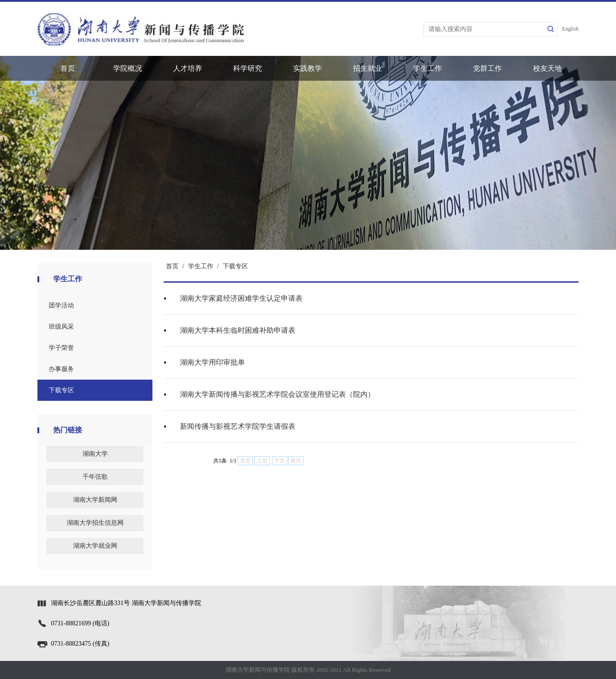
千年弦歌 (95, 477)
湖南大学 (95, 454)
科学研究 (248, 68)
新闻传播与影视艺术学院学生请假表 (238, 426)
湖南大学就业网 (95, 546)
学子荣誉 (61, 348)
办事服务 (61, 369)
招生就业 (368, 68)
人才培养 (188, 68)
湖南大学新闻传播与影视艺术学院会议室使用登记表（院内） (277, 394)
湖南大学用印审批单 (212, 362)
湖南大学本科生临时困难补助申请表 (238, 330)
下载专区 (61, 390)
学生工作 (428, 68)
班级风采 (61, 327)
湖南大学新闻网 (95, 500)
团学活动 (61, 305)
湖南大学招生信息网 (95, 523)
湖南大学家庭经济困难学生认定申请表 (241, 298)
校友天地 (547, 68)
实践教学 (308, 68)
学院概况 (128, 68)
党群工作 (487, 68)
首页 (68, 68)
